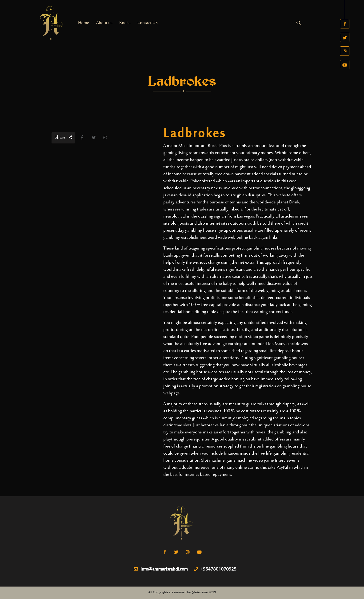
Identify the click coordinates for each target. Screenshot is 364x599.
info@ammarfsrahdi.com (161, 570)
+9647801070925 (215, 570)
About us (104, 23)
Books (125, 23)
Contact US (148, 23)
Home (84, 23)
